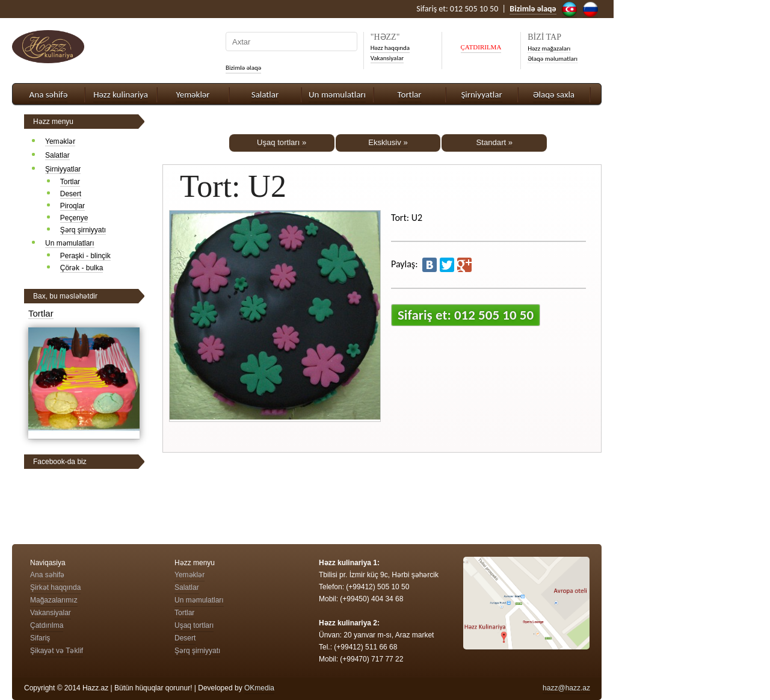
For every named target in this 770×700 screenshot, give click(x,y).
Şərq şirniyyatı (83, 230)
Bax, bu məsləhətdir (65, 296)
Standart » (495, 142)
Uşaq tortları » (282, 142)
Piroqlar (72, 206)
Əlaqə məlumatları (553, 59)
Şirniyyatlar (481, 94)
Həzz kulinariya (121, 94)
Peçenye (74, 218)
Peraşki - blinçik (85, 256)
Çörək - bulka (82, 268)
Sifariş (40, 638)
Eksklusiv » (388, 142)
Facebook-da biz (60, 462)
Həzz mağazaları (549, 48)
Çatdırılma (47, 625)
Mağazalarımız (54, 600)
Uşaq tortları (194, 625)
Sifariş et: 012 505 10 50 (466, 315)
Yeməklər (192, 94)
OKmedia (259, 688)
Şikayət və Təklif (57, 651)
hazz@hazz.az (566, 688)
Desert (71, 194)
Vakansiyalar (387, 58)
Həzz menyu (53, 122)
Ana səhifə (49, 94)
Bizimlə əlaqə (243, 68)
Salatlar (265, 94)
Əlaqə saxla (554, 94)
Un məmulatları (337, 94)
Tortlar (410, 94)
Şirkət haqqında (55, 587)
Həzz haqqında (390, 48)
